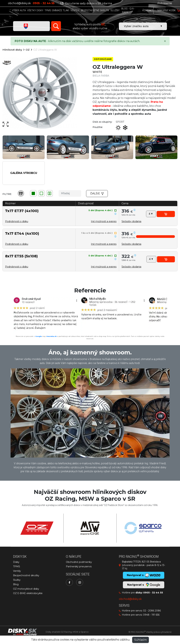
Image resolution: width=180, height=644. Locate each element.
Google (39, 336)
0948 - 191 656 (151, 615)
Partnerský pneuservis (79, 566)
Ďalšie (97, 193)
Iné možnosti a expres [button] (104, 221)
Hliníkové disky (12, 50)
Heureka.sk (51, 336)
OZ (28, 50)
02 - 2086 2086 (152, 611)
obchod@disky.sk (19, 3)
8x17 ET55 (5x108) (21, 256)
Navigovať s (144, 585)
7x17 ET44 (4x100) (22, 233)
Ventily (17, 571)
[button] (131, 221)
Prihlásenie (165, 3)
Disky (16, 562)
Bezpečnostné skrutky (26, 575)
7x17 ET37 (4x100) (22, 211)
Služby (17, 580)
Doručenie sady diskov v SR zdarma (86, 3)
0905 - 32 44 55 (153, 593)
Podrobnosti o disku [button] (17, 221)
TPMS (17, 566)
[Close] (165, 41)
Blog (16, 584)
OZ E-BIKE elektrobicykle (28, 593)
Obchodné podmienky (79, 562)
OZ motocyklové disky (26, 589)
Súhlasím (141, 640)
